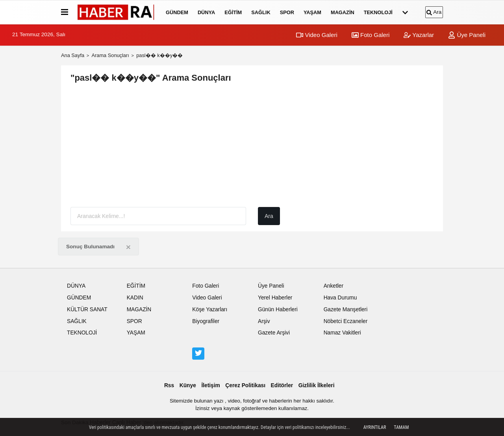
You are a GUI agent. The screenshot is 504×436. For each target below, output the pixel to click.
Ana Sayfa (73, 55)
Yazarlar (419, 35)
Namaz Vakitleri (342, 333)
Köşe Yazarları (210, 309)
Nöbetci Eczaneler (346, 321)
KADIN (135, 298)
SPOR (287, 12)
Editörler (282, 385)
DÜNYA (206, 12)
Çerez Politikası (245, 385)
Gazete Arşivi (274, 333)
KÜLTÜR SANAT (87, 309)
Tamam (401, 427)
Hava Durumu (340, 298)
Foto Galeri (371, 35)
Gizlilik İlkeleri (317, 385)
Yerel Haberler (275, 298)
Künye (188, 385)
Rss (169, 385)
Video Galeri (317, 35)
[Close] (128, 247)
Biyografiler (206, 321)
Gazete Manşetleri (346, 309)
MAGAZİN (343, 12)
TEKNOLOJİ (378, 12)
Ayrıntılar (375, 427)
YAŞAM (312, 12)
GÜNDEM (177, 12)
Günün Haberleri (278, 309)
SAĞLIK (261, 12)
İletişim (210, 385)
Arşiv (264, 321)
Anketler (334, 286)
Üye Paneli (467, 35)
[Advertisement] (252, 146)
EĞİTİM (233, 12)
